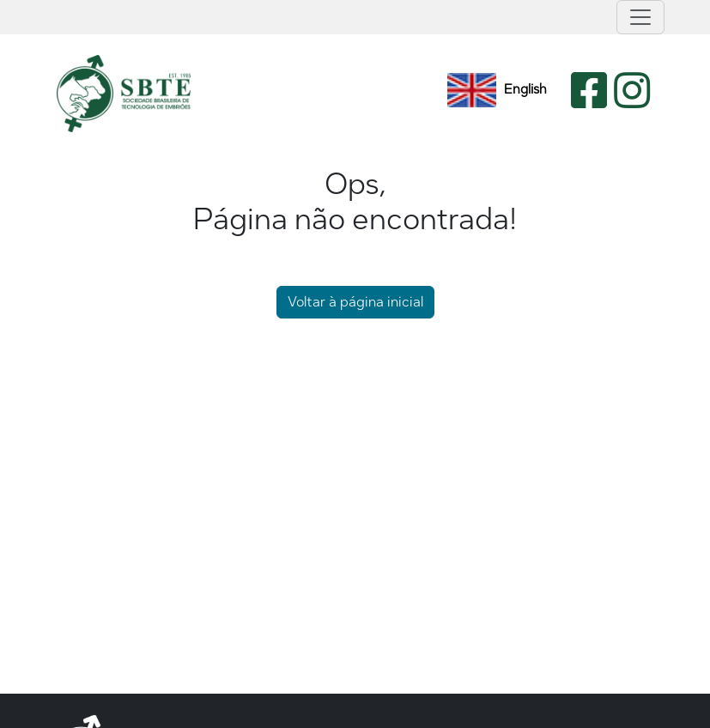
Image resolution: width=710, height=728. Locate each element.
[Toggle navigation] (640, 17)
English (497, 90)
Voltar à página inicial (355, 302)
